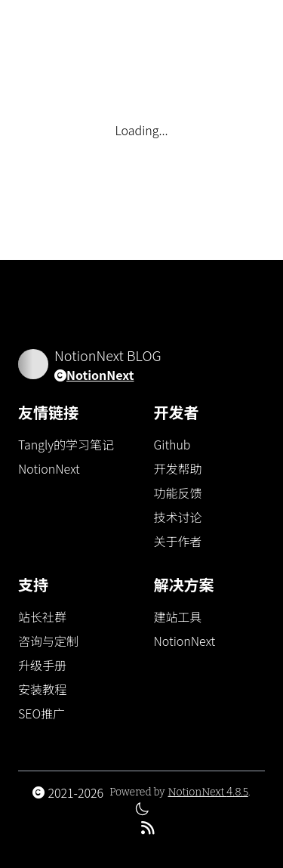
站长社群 (42, 616)
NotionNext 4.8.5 (208, 792)
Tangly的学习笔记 (66, 444)
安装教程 (42, 689)
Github (172, 444)
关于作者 (178, 541)
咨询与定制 (48, 641)
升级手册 (42, 665)
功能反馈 (178, 493)
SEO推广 (42, 713)
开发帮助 (178, 468)
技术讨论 (178, 517)
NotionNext (100, 375)
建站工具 (178, 616)
